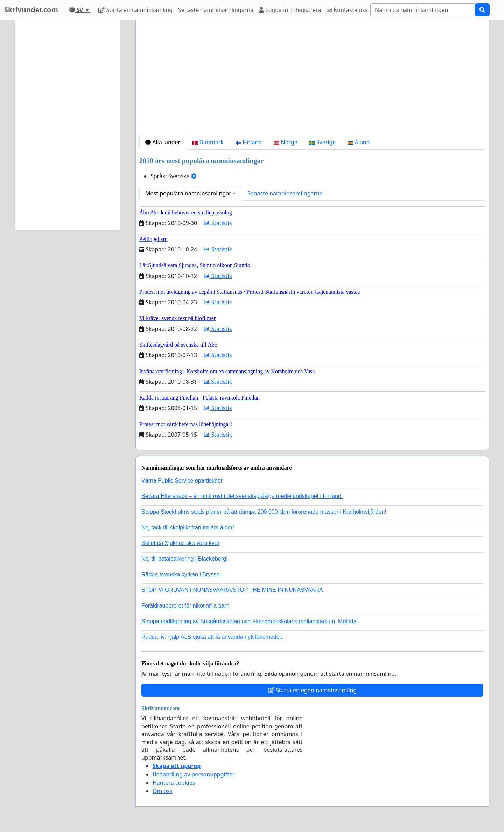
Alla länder (163, 142)
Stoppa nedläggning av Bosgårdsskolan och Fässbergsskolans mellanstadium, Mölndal (250, 621)
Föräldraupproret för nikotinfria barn (185, 606)
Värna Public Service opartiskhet (182, 481)
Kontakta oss (347, 10)
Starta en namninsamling (135, 10)
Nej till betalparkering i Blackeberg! (184, 559)
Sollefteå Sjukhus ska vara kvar (180, 543)
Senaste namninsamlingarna (216, 10)
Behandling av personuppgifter (194, 774)
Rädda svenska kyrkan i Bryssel (181, 574)
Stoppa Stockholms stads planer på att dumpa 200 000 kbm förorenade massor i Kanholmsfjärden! (264, 512)
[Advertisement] (312, 80)
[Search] (423, 10)
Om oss (163, 791)
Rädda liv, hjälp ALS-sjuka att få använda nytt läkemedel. (212, 637)
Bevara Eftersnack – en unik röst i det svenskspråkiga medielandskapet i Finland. (242, 496)
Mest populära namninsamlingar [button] (188, 193)
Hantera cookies (174, 783)
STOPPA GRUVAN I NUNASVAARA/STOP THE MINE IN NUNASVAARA (232, 590)
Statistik (218, 223)
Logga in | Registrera (290, 10)
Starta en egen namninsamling (313, 690)
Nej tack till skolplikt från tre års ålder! (188, 528)
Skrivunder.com (31, 10)
